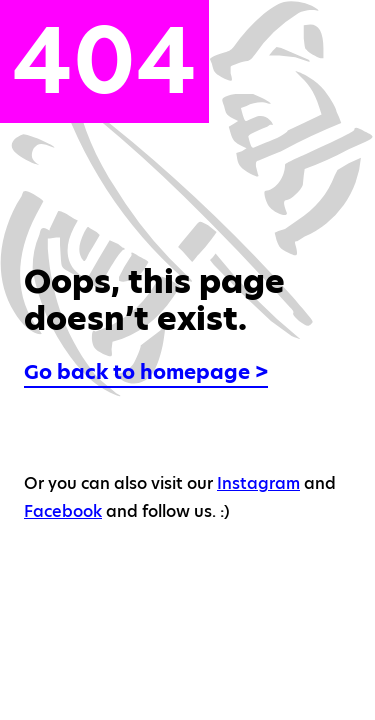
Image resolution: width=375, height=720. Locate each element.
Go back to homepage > (146, 372)
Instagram (258, 483)
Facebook (63, 511)
